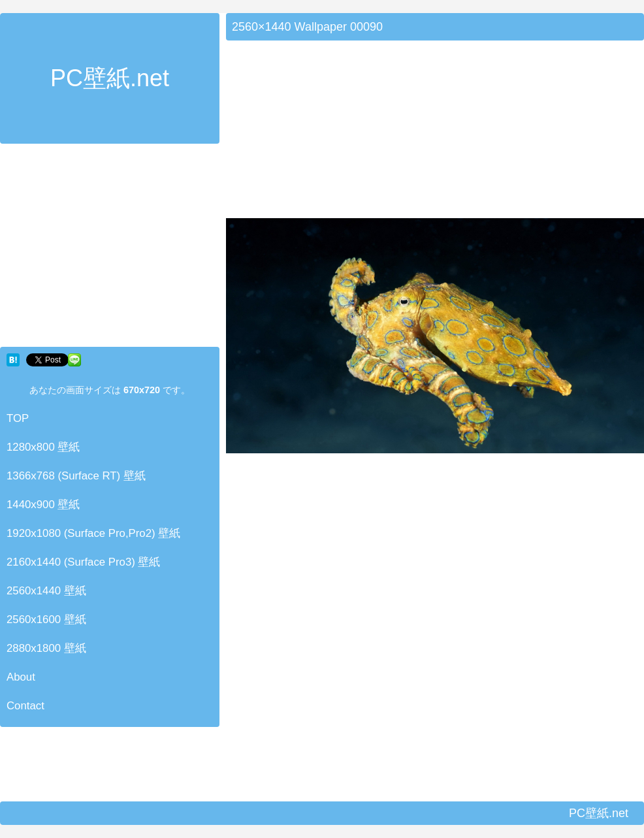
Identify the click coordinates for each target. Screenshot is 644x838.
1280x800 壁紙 (43, 447)
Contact (25, 706)
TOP (18, 418)
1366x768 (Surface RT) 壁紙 (76, 476)
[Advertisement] (110, 248)
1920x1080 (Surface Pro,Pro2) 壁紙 (93, 533)
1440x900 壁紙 (43, 505)
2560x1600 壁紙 (46, 620)
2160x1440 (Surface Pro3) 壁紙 (84, 562)
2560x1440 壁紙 (46, 591)
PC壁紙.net (110, 78)
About (21, 677)
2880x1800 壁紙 (46, 648)
